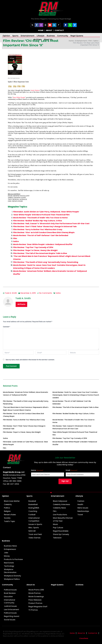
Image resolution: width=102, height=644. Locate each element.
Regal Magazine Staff (38, 607)
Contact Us (93, 633)
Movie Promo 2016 (36, 590)
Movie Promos (35, 593)
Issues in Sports (35, 524)
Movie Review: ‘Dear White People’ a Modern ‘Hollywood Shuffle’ (43, 244)
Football (32, 515)
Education (8, 597)
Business (51, 36)
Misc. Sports (34, 528)
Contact (7, 467)
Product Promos (35, 603)
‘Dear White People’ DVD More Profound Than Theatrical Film (41, 215)
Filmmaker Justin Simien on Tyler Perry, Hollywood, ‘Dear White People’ (46, 212)
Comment (7, 327)
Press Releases (35, 600)
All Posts (21, 304)
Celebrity (8, 504)
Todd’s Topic (10, 521)
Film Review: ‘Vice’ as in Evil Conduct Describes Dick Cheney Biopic (44, 232)
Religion (7, 511)
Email (72, 470)
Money (7, 556)
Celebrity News (59, 508)
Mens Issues (83, 508)
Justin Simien (35, 90)
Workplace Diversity (13, 576)
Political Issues (10, 590)
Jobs (6, 553)
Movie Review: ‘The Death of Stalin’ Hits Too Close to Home (40, 218)
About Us (48, 39)
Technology (9, 566)
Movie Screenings (36, 597)
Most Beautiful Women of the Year (63, 519)
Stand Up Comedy (61, 534)
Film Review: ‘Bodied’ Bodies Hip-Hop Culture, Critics (38, 221)
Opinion (6, 36)
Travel (80, 515)
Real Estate (9, 563)
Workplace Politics (12, 579)
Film (90, 41)
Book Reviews (10, 593)
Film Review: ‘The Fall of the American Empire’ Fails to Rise (40, 253)
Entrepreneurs (10, 549)
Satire (96, 41)
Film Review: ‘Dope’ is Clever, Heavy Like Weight (35, 250)
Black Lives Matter (12, 501)
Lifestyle (41, 36)
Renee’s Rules (10, 515)
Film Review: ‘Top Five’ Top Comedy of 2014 (33, 247)
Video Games (34, 538)
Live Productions (60, 515)
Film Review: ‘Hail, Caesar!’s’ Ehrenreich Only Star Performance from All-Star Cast (51, 224)
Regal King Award (12, 616)
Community (63, 36)
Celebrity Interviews (62, 504)
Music (56, 524)
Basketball (33, 504)
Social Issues (10, 620)
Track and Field (35, 534)
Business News (10, 546)
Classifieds (84, 638)
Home (72, 633)
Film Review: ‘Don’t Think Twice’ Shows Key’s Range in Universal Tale (45, 227)
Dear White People (19, 97)
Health (80, 504)
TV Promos (33, 610)
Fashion (81, 501)
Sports (15, 36)
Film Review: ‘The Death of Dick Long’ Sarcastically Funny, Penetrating (46, 262)
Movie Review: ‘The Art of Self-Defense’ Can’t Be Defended (41, 235)
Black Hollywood (60, 501)
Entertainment (28, 36)
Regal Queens (77, 36)
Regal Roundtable (61, 531)
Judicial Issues (10, 606)
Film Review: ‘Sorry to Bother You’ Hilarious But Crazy (38, 229)
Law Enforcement (12, 610)
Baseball (32, 501)
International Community (10, 601)
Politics (7, 508)
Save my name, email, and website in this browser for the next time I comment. (30, 360)
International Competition (34, 519)
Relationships (83, 511)
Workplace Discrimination (10, 571)
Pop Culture (58, 528)
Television (57, 538)
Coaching (33, 511)
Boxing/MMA (34, 508)
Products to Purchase (13, 559)
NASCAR (32, 531)
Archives (37, 39)
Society (7, 518)
